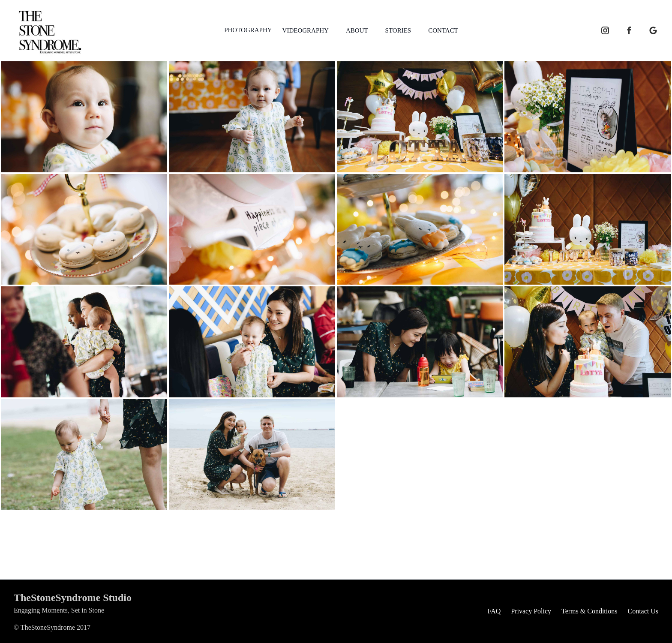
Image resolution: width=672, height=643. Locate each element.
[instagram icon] (605, 30)
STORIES (398, 30)
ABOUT (357, 30)
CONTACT (443, 30)
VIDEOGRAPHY (306, 30)
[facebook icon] (629, 30)
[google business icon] (653, 30)
